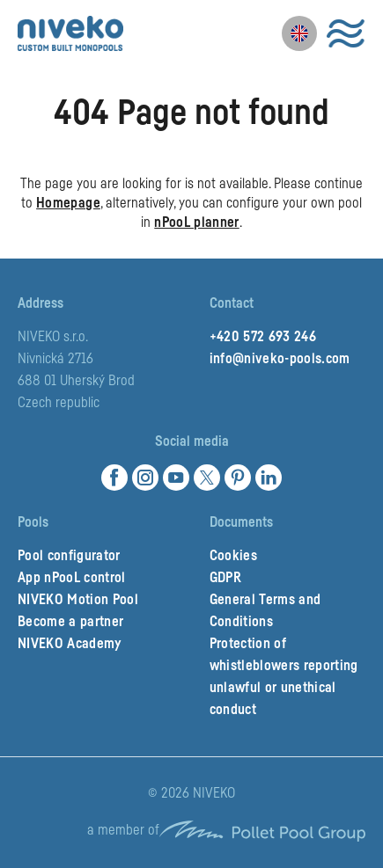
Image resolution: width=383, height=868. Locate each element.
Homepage (68, 203)
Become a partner (70, 622)
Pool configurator (69, 556)
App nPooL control (72, 578)
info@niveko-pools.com (280, 359)
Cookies (233, 556)
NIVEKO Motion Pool (78, 600)
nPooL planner (196, 222)
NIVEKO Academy (70, 644)
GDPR (225, 578)
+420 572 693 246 (263, 337)
